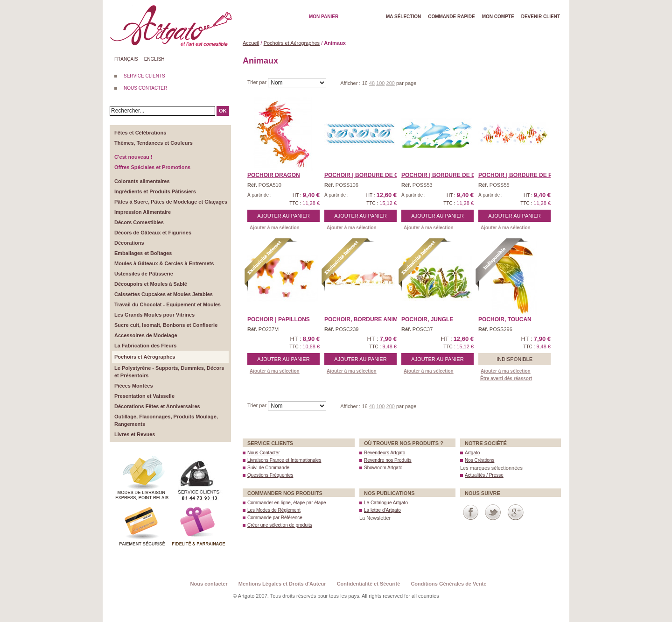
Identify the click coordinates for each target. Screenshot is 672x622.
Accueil (251, 43)
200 (391, 83)
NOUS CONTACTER (145, 88)
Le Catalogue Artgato (386, 503)
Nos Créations (479, 460)
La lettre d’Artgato (382, 510)
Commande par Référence (275, 518)
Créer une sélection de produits (280, 525)
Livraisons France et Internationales (284, 460)
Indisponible (514, 359)
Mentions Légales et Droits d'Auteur (282, 584)
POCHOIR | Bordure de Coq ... (369, 175)
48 (372, 83)
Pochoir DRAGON (274, 175)
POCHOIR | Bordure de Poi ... (521, 175)
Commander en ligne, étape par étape (287, 503)
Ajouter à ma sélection (275, 228)
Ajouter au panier (283, 216)
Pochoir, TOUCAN (505, 319)
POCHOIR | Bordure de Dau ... (445, 175)
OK (223, 111)
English (154, 59)
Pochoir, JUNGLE (427, 319)
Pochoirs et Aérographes (292, 43)
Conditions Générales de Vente (448, 584)
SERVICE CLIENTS (144, 76)
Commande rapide (451, 17)
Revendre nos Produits (388, 460)
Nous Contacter (263, 453)
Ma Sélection (403, 17)
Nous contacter (209, 584)
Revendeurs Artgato (385, 453)
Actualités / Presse (484, 475)
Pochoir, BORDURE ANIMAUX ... (370, 319)
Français (126, 59)
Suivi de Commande (268, 468)
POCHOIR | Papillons (279, 319)
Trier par (258, 82)
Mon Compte (498, 17)
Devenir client (541, 17)
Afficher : (351, 83)
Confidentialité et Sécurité (369, 584)
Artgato (472, 453)
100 (380, 83)
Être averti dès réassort (506, 378)
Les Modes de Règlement (274, 510)
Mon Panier (324, 17)
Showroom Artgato (383, 468)
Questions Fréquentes (270, 475)
